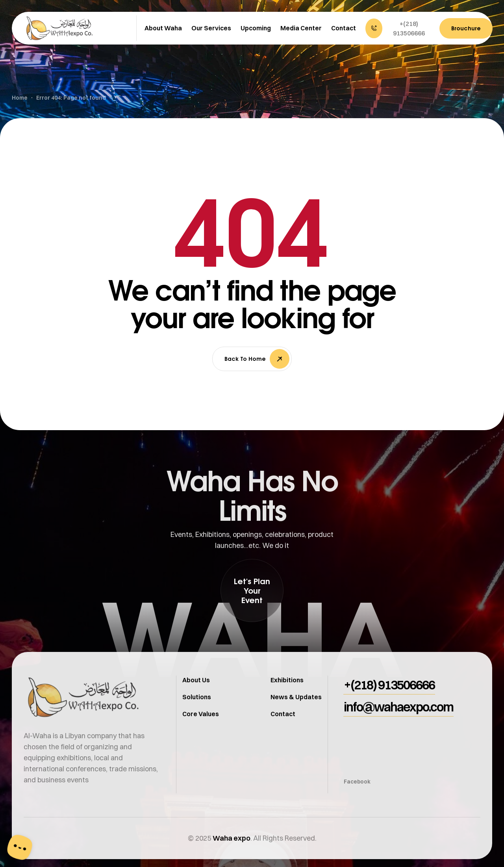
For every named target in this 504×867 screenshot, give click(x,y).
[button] (398, 28)
